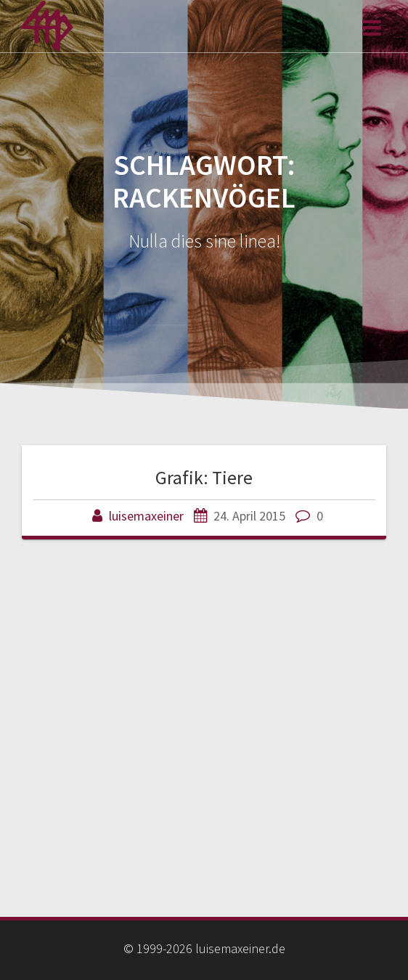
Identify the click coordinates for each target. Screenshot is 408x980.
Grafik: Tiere (204, 477)
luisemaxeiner (146, 516)
